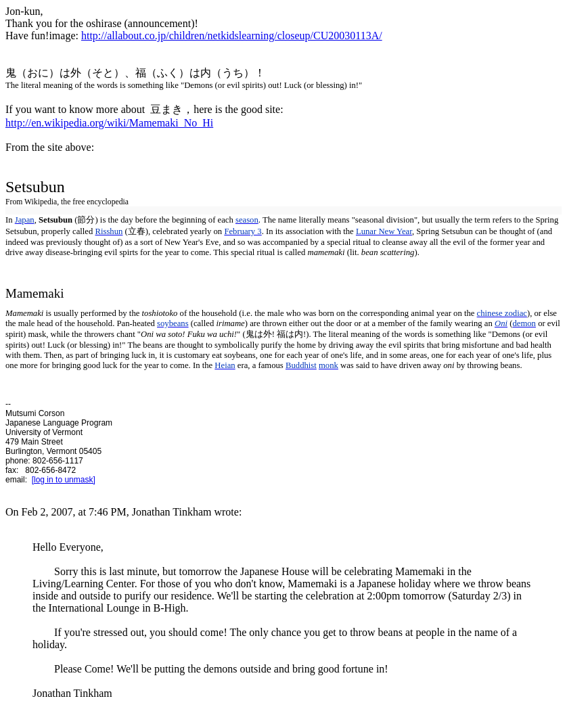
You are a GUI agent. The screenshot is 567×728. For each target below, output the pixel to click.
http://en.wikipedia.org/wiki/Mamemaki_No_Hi (109, 123)
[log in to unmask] (64, 480)
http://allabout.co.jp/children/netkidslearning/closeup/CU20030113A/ (232, 36)
